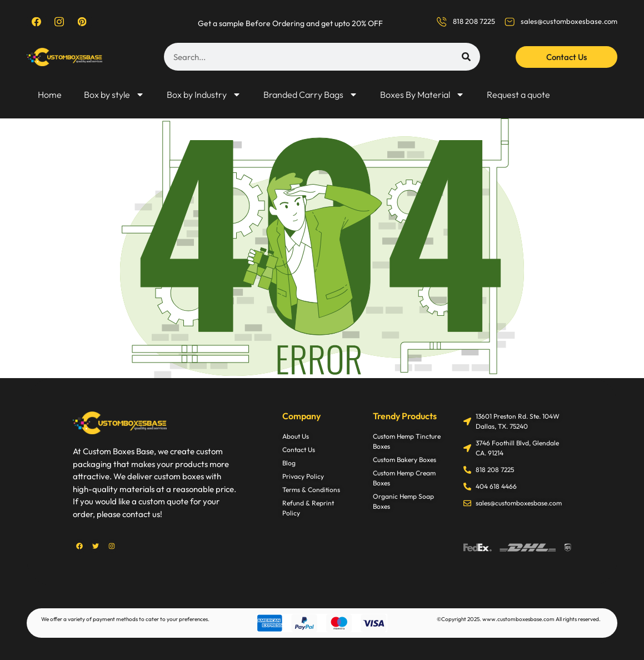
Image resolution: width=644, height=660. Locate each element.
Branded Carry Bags (311, 95)
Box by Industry (204, 95)
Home (50, 95)
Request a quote (518, 95)
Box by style (114, 95)
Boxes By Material (422, 95)
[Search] (466, 57)
